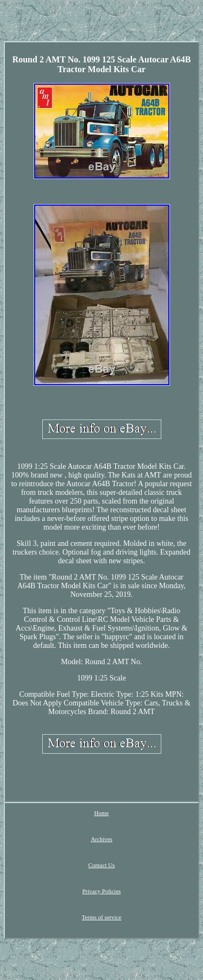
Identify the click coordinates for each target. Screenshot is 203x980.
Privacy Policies (101, 891)
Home (101, 813)
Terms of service (101, 917)
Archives (102, 839)
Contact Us (101, 865)
